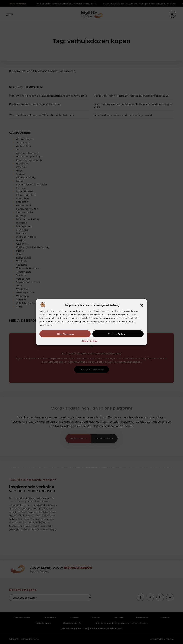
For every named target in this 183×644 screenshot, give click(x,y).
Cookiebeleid (90, 341)
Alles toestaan (65, 334)
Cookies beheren (118, 334)
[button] (142, 305)
